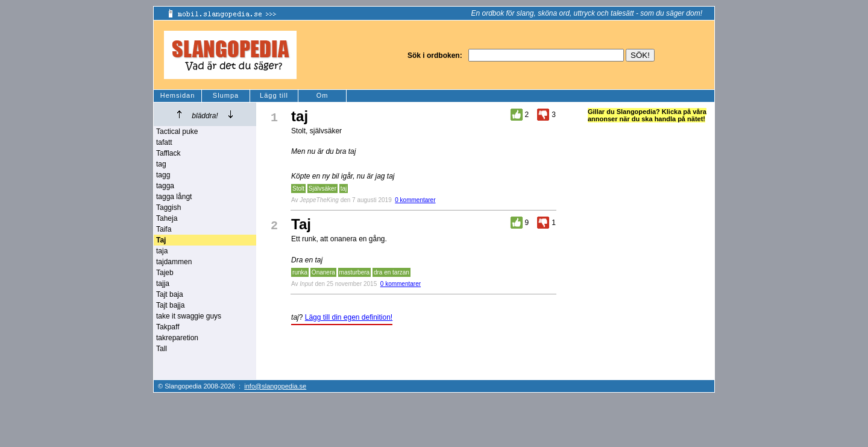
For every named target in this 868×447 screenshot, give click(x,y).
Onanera (323, 272)
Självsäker (322, 189)
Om (322, 95)
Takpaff (168, 327)
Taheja (167, 218)
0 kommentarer (415, 200)
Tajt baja (170, 294)
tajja (163, 284)
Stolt (298, 189)
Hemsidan (178, 95)
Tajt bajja (170, 305)
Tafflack (168, 153)
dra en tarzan (392, 272)
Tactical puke (177, 132)
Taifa (164, 229)
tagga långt (174, 197)
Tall (162, 349)
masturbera (355, 272)
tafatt (164, 142)
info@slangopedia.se (275, 386)
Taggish (168, 208)
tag (161, 164)
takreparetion (177, 338)
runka (300, 272)
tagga (165, 186)
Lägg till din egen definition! (349, 317)
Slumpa (226, 95)
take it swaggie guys (189, 316)
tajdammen (174, 262)
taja (162, 251)
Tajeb (165, 273)
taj (344, 189)
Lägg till (274, 95)
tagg (163, 175)
